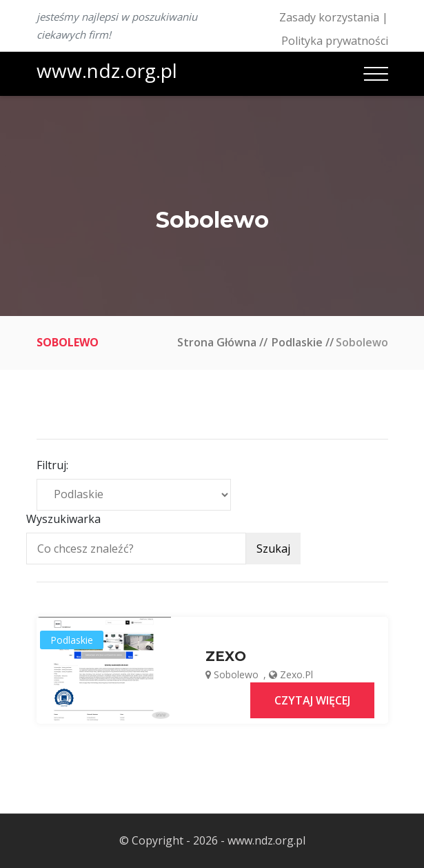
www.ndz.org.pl (107, 70)
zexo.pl (296, 674)
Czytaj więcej (312, 700)
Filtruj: (52, 465)
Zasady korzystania (329, 17)
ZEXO (226, 656)
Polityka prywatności (335, 41)
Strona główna (217, 342)
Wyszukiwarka (63, 519)
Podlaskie (297, 342)
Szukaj (273, 549)
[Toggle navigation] (376, 74)
